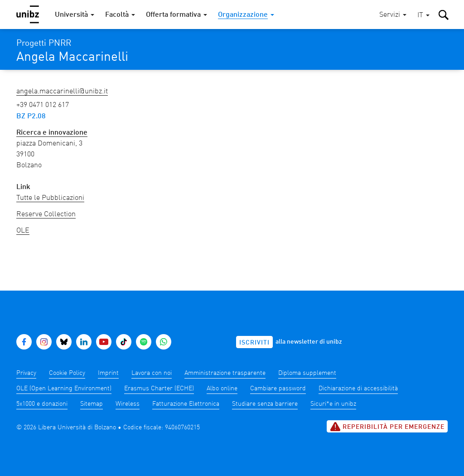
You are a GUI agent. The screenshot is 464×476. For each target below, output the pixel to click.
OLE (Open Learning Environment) (64, 389)
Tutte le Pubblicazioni (50, 198)
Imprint (108, 373)
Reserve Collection (46, 214)
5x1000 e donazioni (42, 404)
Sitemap (92, 404)
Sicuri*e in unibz (333, 404)
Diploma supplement (307, 373)
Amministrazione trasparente (225, 373)
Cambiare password (278, 389)
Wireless (128, 404)
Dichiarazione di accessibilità (358, 389)
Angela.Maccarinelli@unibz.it (62, 92)
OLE (23, 231)
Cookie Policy (67, 373)
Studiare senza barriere (265, 404)
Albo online (222, 389)
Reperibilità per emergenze (387, 427)
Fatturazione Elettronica (186, 404)
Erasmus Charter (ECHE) (159, 389)
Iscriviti (254, 343)
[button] (423, 16)
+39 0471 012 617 (43, 105)
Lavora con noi (152, 373)
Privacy (26, 373)
